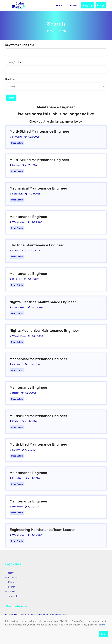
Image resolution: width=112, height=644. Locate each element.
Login (101, 5)
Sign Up (87, 5)
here (103, 625)
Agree (104, 634)
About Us (13, 577)
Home (59, 5)
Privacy (12, 582)
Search (73, 5)
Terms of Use (15, 596)
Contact (12, 591)
